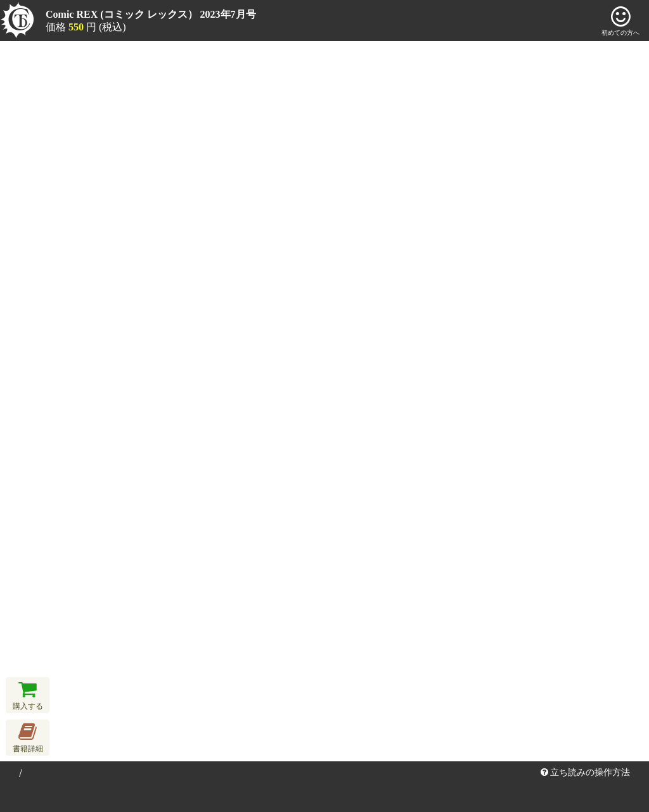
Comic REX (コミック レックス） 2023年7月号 (151, 14)
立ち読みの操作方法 (586, 772)
